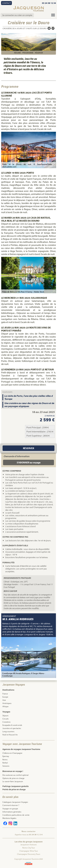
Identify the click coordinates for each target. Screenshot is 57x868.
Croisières (6, 722)
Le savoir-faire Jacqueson (13, 781)
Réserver (39, 53)
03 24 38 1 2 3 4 (36, 834)
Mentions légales (9, 818)
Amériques (7, 703)
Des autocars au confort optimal (15, 775)
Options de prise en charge (13, 778)
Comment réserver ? (11, 805)
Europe (5, 697)
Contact (6, 3)
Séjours (5, 715)
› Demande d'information (16, 456)
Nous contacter (28, 831)
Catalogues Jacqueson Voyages (15, 802)
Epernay (6, 756)
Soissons (6, 766)
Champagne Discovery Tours (29, 854)
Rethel (5, 763)
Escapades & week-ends (12, 725)
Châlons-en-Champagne (12, 753)
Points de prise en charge (14, 789)
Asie (4, 700)
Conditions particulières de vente (16, 815)
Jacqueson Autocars (28, 844)
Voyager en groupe (10, 809)
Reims (5, 759)
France (5, 694)
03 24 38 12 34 (49, 3)
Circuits (5, 719)
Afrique (5, 706)
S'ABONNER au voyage (29, 462)
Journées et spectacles (12, 728)
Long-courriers (8, 731)
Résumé (17, 53)
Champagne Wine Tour (29, 851)
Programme (28, 53)
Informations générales (12, 812)
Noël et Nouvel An (10, 735)
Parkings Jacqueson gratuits (16, 786)
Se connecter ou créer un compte (17, 15)
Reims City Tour (29, 848)
